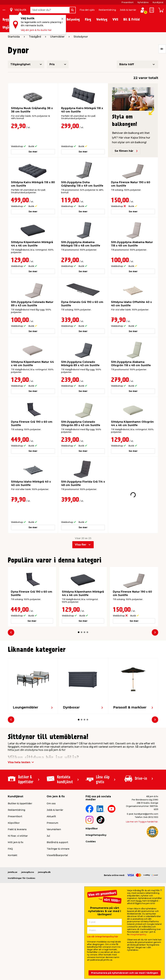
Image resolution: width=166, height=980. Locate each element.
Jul (48, 819)
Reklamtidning (107, 10)
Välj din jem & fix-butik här (36, 30)
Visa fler (81, 528)
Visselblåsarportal (57, 839)
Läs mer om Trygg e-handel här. (142, 805)
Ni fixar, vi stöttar (18, 819)
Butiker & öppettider (20, 787)
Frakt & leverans (17, 813)
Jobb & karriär (128, 10)
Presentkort (128, 2)
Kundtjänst (158, 2)
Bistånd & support (57, 826)
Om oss (51, 787)
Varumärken (54, 813)
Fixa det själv (87, 10)
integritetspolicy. (138, 934)
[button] (79, 616)
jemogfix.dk (44, 856)
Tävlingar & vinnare (58, 832)
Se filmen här (126, 151)
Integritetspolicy (96, 819)
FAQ (10, 832)
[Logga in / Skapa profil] (143, 10)
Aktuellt (51, 800)
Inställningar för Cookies (21, 862)
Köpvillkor (14, 806)
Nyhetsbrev (143, 2)
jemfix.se (13, 856)
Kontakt (12, 839)
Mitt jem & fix (16, 826)
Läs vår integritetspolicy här (103, 937)
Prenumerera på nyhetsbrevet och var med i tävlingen (125, 973)
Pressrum (52, 806)
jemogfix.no (28, 856)
